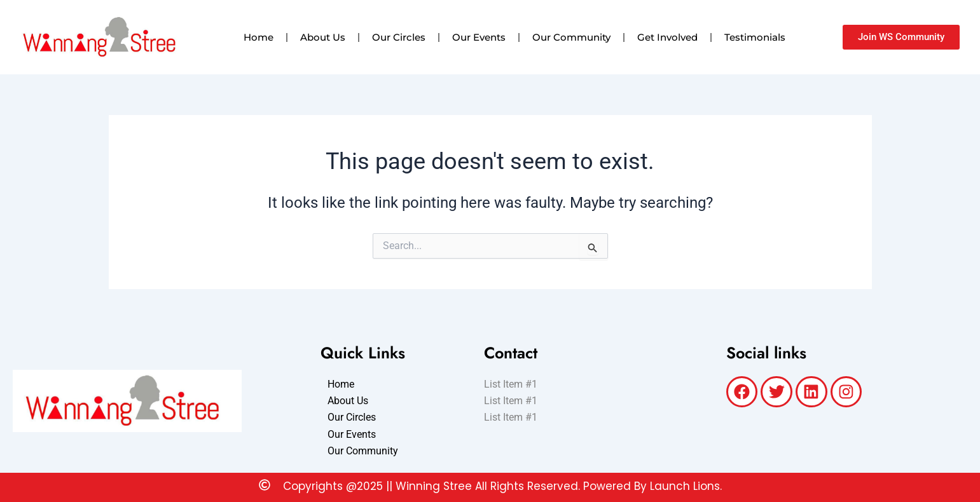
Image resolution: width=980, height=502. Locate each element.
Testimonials (755, 37)
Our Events (479, 37)
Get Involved (667, 37)
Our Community (571, 37)
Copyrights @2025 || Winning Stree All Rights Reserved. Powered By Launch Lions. (502, 486)
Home (259, 37)
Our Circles (399, 37)
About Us (323, 37)
